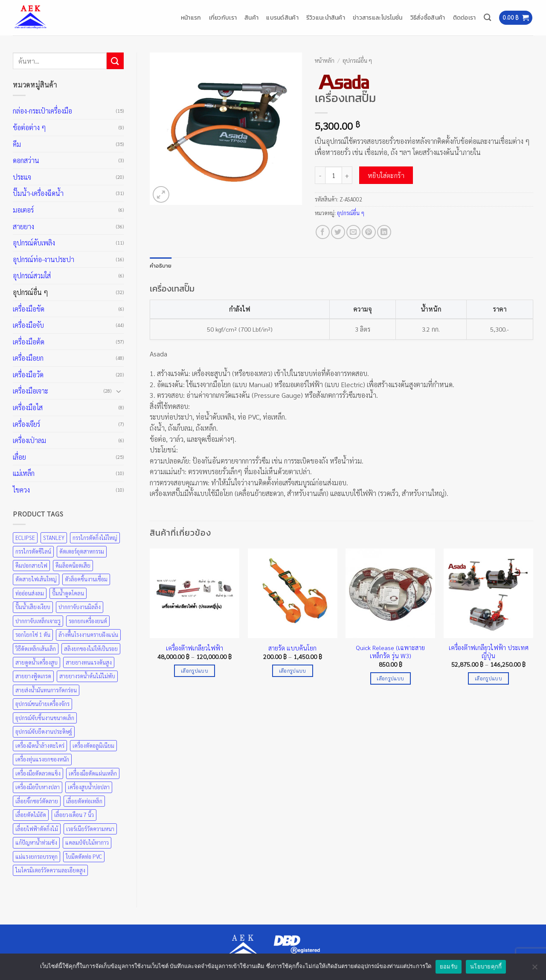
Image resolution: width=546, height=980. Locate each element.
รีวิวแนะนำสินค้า (326, 17)
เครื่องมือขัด (29, 309)
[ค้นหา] (487, 18)
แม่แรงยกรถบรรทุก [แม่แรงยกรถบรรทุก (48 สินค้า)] (36, 856)
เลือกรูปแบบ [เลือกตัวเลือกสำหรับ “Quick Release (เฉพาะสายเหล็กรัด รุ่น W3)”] (390, 678)
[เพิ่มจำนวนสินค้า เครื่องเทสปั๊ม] (347, 175)
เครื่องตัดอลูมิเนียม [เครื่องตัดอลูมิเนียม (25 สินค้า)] (93, 745)
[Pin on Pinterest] (369, 232)
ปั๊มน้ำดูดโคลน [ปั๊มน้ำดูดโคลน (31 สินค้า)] (68, 593)
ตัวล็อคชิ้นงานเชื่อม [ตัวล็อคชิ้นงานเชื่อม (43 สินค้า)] (86, 579)
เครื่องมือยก (28, 358)
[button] (516, 18)
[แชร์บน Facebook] (323, 232)
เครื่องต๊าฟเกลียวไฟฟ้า (195, 648)
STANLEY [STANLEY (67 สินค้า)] (54, 538)
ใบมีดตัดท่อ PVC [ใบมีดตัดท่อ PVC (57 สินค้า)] (84, 856)
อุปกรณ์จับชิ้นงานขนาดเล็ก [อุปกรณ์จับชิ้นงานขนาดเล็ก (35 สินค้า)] (45, 718)
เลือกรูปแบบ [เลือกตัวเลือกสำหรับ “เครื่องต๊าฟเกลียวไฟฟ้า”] (195, 671)
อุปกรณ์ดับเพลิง (34, 243)
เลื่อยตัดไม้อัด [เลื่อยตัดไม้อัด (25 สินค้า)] (31, 815)
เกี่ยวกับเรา (223, 17)
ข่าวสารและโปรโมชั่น (378, 17)
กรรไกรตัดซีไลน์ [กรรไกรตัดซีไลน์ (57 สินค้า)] (33, 551)
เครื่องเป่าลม (29, 440)
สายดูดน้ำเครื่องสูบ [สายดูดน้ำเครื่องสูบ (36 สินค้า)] (36, 662)
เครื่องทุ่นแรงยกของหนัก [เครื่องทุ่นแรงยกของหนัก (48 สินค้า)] (42, 759)
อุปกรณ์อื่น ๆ (30, 292)
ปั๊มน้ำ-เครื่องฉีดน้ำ (38, 193)
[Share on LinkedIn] (384, 232)
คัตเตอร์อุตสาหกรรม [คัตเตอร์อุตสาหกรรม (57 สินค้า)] (82, 551)
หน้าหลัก (325, 60)
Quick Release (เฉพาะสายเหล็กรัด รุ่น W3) (390, 652)
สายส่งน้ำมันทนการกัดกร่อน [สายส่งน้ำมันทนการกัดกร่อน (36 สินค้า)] (46, 690)
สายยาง (23, 226)
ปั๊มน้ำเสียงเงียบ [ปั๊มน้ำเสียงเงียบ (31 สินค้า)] (33, 607)
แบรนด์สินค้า (282, 17)
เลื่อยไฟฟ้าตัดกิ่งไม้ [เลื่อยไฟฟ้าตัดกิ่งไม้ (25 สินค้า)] (37, 829)
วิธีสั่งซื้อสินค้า (428, 17)
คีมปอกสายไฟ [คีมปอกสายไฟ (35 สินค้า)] (31, 565)
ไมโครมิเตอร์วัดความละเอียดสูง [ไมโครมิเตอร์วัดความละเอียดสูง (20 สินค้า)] (50, 870)
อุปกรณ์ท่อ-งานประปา (44, 259)
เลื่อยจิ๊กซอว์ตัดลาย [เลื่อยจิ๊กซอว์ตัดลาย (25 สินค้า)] (37, 801)
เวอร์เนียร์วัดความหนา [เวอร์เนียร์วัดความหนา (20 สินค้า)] (90, 829)
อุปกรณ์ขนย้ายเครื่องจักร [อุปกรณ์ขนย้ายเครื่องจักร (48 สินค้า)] (42, 704)
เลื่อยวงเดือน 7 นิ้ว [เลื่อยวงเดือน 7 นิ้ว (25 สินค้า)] (74, 815)
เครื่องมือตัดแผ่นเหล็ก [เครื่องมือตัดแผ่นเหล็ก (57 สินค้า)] (93, 773)
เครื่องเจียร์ (26, 424)
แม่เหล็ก (24, 473)
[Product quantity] (334, 175)
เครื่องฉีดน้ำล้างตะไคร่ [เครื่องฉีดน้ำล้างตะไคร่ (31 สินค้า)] (40, 745)
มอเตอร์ (23, 210)
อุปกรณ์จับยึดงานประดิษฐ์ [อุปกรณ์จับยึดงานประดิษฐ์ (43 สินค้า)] (44, 731)
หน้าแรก (191, 17)
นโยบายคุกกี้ (486, 967)
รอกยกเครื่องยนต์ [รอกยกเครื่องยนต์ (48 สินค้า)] (88, 621)
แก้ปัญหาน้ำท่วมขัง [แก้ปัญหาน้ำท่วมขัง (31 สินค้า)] (36, 842)
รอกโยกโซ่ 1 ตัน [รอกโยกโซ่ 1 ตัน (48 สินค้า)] (33, 634)
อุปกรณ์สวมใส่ (32, 276)
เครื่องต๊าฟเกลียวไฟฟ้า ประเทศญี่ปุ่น (489, 652)
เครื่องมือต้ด (29, 342)
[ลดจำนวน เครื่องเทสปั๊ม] (320, 175)
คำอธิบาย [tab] (161, 266)
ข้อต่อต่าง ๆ (29, 127)
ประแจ (22, 177)
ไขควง (21, 490)
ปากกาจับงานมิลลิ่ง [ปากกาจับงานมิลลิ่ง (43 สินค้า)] (80, 607)
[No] (534, 969)
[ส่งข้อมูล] (115, 61)
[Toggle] (119, 391)
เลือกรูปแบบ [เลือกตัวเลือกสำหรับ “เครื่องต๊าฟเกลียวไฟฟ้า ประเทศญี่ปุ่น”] (488, 678)
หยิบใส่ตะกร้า (386, 175)
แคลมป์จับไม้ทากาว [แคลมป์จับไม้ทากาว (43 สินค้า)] (87, 842)
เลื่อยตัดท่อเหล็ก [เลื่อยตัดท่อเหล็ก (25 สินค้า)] (84, 801)
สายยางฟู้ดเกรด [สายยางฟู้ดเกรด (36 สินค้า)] (33, 676)
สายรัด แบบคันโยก (292, 648)
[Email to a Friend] (353, 232)
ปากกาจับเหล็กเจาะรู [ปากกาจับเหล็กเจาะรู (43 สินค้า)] (38, 621)
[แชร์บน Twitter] (338, 232)
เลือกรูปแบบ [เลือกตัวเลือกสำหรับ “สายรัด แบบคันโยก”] (293, 671)
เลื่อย (19, 457)
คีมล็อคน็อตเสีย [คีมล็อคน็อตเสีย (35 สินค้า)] (73, 565)
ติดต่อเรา (465, 17)
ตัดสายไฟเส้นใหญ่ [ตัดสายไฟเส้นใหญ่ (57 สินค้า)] (36, 579)
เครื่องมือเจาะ (30, 391)
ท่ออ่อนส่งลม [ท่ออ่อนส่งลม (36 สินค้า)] (30, 593)
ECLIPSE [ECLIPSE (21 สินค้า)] (25, 538)
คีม (17, 144)
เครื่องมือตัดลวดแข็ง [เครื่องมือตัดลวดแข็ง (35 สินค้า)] (38, 773)
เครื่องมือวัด (28, 375)
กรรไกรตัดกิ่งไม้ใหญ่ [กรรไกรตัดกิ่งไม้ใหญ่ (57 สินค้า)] (95, 538)
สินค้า (251, 17)
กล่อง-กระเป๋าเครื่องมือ (42, 111)
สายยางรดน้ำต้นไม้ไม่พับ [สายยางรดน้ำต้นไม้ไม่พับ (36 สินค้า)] (87, 676)
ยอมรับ (449, 967)
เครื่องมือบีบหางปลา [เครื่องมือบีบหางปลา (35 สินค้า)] (38, 787)
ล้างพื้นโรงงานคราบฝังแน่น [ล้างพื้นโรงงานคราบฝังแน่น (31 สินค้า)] (88, 634)
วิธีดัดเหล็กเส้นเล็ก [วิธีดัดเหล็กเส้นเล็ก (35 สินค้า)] (36, 649)
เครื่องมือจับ (28, 325)
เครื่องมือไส (28, 407)
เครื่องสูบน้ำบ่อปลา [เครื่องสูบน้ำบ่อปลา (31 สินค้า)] (89, 787)
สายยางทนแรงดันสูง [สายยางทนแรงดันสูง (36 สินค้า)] (89, 662)
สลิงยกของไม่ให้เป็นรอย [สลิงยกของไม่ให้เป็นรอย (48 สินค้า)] (91, 649)
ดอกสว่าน (26, 160)
